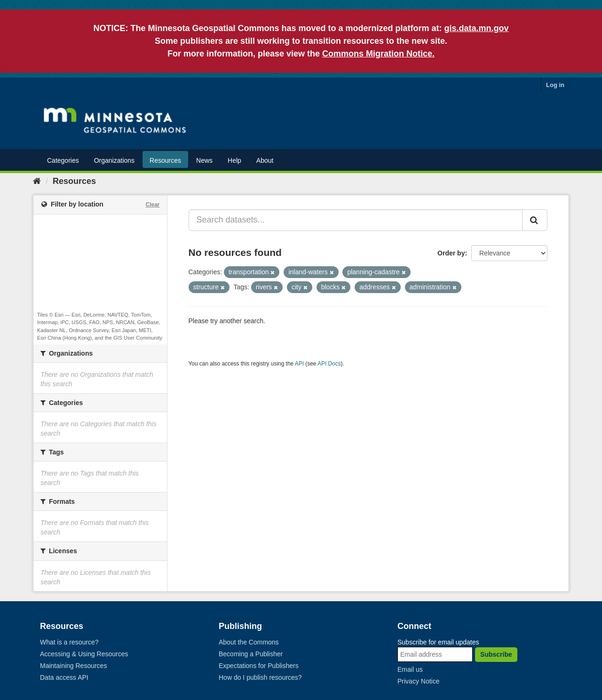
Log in (555, 85)
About (265, 160)
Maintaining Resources (73, 666)
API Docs (329, 364)
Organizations (114, 160)
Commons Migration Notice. (378, 54)
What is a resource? (69, 642)
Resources (165, 160)
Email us (410, 669)
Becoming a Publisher (251, 654)
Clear (152, 205)
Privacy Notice (418, 681)
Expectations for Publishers (259, 666)
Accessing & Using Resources (84, 654)
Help (234, 160)
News (204, 160)
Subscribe (496, 654)
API (299, 364)
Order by (451, 253)
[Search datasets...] (356, 220)
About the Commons (249, 642)
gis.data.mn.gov (477, 28)
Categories (63, 160)
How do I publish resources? (260, 677)
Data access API (64, 677)
